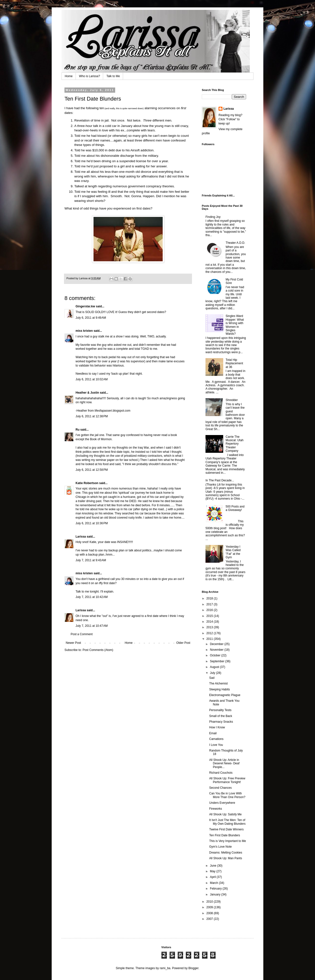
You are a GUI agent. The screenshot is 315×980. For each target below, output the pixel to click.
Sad (212, 678)
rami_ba (165, 968)
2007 (210, 919)
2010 (210, 902)
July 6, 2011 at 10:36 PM (92, 523)
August (215, 667)
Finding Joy (213, 217)
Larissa (81, 537)
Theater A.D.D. (235, 243)
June (213, 866)
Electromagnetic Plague (225, 695)
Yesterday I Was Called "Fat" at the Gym (233, 552)
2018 (210, 598)
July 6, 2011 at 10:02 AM (92, 379)
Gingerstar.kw (85, 306)
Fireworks (216, 809)
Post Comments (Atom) (98, 650)
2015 (210, 616)
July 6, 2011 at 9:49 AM (91, 318)
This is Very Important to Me (228, 841)
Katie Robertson (87, 483)
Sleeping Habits (220, 689)
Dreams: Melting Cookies (226, 853)
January (216, 894)
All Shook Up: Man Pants (226, 858)
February (216, 889)
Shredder (232, 400)
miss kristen (84, 331)
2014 (210, 622)
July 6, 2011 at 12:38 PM (92, 416)
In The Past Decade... (220, 480)
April (213, 877)
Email (213, 733)
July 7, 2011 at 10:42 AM (92, 597)
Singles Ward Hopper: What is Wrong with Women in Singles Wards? (235, 325)
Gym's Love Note (220, 847)
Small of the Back (221, 716)
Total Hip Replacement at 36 (234, 363)
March (214, 883)
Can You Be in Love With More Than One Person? (227, 795)
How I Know (217, 727)
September (218, 661)
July (213, 673)
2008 (210, 913)
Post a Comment (82, 634)
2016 (210, 610)
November (217, 650)
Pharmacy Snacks (221, 722)
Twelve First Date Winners (226, 829)
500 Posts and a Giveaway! (235, 508)
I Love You (216, 745)
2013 (210, 627)
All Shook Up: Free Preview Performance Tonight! (227, 780)
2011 (210, 639)
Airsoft (135, 150)
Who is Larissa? (89, 76)
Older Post (183, 643)
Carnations (216, 739)
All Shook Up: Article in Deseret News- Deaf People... (224, 763)
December (217, 644)
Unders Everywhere (222, 803)
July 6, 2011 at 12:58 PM (92, 470)
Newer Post (73, 643)
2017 (210, 604)
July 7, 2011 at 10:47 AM (92, 626)
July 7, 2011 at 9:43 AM (91, 560)
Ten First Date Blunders (225, 835)
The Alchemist (218, 683)
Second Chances (220, 788)
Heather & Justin (87, 393)
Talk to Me (113, 76)
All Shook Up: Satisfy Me (225, 814)
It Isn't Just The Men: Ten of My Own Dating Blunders (227, 822)
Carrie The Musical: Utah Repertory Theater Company (235, 444)
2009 (210, 907)
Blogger (194, 968)
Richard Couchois (221, 773)
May (213, 871)
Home (69, 76)
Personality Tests (220, 710)
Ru (78, 430)
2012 (210, 633)
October (216, 655)
